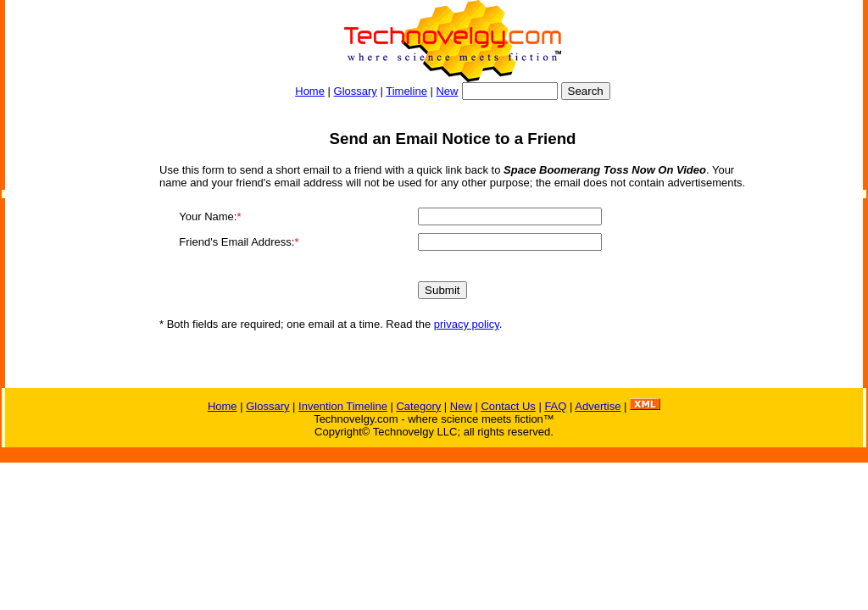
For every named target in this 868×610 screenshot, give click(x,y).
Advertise (598, 406)
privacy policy (467, 324)
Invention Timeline (343, 406)
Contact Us (508, 406)
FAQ (555, 406)
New (447, 91)
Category (418, 406)
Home (310, 91)
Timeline (406, 91)
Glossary (356, 91)
